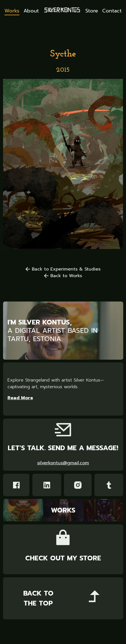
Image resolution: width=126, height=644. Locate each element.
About (31, 11)
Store (92, 11)
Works (12, 11)
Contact (112, 11)
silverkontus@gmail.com (63, 463)
